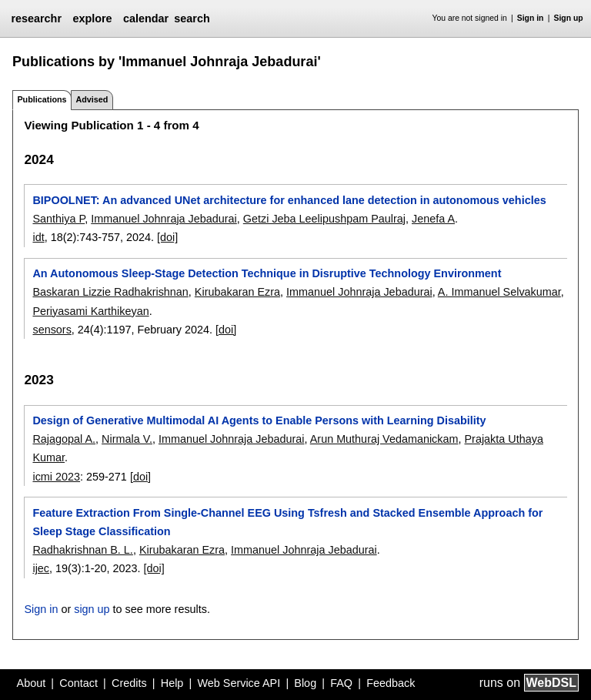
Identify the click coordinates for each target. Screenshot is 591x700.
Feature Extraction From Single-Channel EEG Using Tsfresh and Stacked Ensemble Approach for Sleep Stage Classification (287, 522)
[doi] (167, 237)
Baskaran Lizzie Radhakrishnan (110, 292)
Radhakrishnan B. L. (82, 550)
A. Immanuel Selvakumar (499, 292)
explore (92, 18)
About (32, 683)
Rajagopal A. (64, 439)
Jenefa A (433, 219)
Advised (92, 99)
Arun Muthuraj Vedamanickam (384, 439)
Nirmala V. (127, 439)
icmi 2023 (56, 477)
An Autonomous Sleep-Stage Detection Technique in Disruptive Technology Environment (267, 273)
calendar (146, 18)
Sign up (569, 18)
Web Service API (239, 683)
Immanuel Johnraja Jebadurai (164, 219)
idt (38, 237)
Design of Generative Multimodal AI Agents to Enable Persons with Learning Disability (259, 420)
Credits (129, 683)
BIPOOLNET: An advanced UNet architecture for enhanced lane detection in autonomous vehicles (289, 200)
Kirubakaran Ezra (237, 292)
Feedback (391, 683)
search (192, 18)
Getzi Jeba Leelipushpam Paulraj (324, 219)
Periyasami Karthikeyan (90, 311)
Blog (305, 683)
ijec (41, 568)
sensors (52, 330)
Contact (78, 683)
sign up (92, 609)
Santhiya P (58, 219)
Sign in (531, 18)
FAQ (341, 683)
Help (172, 683)
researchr (36, 18)
